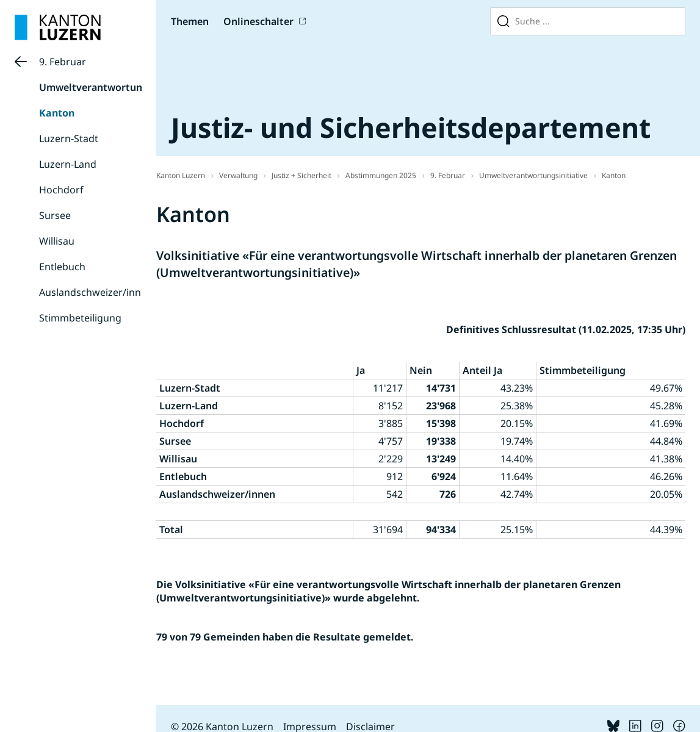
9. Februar (63, 62)
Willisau (57, 241)
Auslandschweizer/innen (96, 292)
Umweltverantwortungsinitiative (118, 87)
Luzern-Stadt (69, 138)
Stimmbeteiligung (80, 318)
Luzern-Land (68, 164)
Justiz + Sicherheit (301, 175)
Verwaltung (238, 175)
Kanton (57, 113)
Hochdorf (61, 190)
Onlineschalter (258, 21)
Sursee (55, 215)
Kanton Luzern (181, 175)
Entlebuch (62, 267)
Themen (190, 21)
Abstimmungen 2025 (381, 175)
